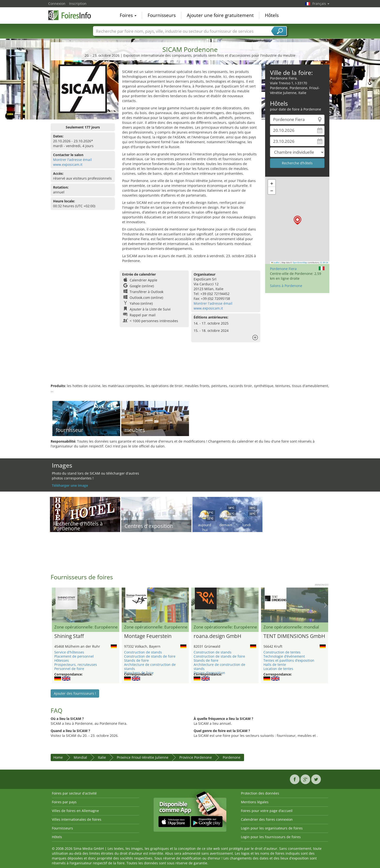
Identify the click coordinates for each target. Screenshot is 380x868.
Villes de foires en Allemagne (75, 811)
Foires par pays (64, 802)
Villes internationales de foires (77, 819)
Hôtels (272, 16)
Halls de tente (275, 665)
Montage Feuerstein (148, 636)
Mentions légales (255, 802)
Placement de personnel (74, 656)
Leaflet (276, 263)
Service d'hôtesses (69, 652)
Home (58, 757)
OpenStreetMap (300, 263)
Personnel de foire (69, 669)
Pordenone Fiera (283, 269)
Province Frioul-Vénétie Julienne (143, 757)
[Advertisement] (190, 368)
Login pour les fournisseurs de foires (271, 837)
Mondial (80, 757)
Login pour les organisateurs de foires (272, 828)
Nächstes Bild (186, 605)
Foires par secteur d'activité (74, 793)
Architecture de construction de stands (150, 667)
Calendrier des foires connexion (267, 819)
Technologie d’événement (284, 656)
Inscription (78, 4)
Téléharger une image (70, 485)
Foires (128, 16)
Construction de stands (143, 652)
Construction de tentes (282, 652)
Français (321, 4)
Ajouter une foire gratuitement (220, 16)
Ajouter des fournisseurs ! (75, 693)
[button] (297, 220)
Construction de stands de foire (150, 656)
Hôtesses (62, 660)
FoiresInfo (72, 15)
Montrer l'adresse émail (72, 160)
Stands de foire (136, 660)
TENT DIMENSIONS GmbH (294, 636)
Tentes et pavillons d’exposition (289, 660)
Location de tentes (278, 669)
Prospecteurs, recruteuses (76, 665)
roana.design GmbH (217, 636)
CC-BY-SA (324, 263)
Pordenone (232, 757)
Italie (102, 757)
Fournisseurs (162, 16)
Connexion (57, 4)
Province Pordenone (196, 757)
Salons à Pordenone (286, 286)
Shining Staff (69, 636)
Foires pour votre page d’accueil (267, 811)
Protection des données (260, 793)
